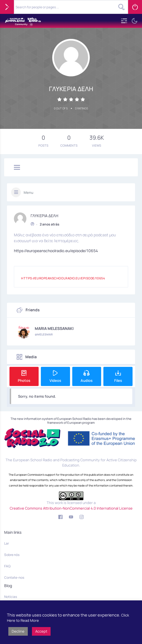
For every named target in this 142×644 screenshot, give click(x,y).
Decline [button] (18, 631)
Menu (28, 192)
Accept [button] (41, 631)
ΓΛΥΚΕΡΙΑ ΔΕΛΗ (44, 215)
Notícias (11, 597)
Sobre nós (12, 555)
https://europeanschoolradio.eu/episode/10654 (56, 250)
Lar (7, 543)
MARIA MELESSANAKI (54, 329)
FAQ (7, 566)
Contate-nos (14, 577)
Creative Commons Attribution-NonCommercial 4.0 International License (71, 508)
